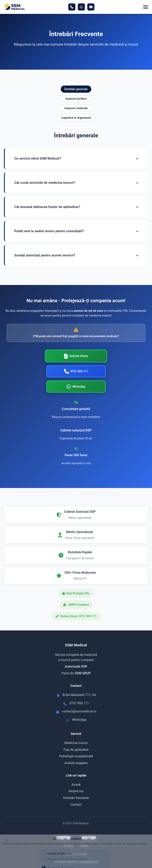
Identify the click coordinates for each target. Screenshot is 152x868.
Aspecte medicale (76, 108)
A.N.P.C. (69, 846)
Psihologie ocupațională (76, 756)
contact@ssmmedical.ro (79, 711)
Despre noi (76, 791)
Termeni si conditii (76, 854)
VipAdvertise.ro (88, 862)
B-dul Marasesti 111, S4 (79, 695)
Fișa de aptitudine (76, 750)
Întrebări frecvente (76, 798)
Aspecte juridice (76, 99)
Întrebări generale (76, 89)
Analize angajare (76, 763)
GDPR (84, 846)
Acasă (76, 785)
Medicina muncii (76, 743)
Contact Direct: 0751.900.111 (78, 616)
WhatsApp (79, 720)
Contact (76, 805)
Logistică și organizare (76, 118)
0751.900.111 (79, 703)
